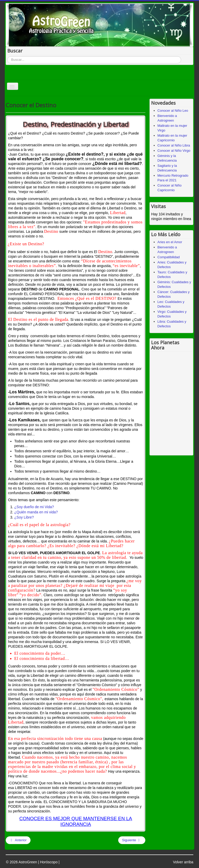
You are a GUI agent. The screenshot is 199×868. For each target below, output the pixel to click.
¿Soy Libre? (24, 517)
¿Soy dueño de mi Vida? (34, 507)
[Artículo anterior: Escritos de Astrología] (18, 840)
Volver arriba (183, 862)
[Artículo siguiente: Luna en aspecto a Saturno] (132, 840)
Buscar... (7, 56)
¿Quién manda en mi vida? (36, 512)
